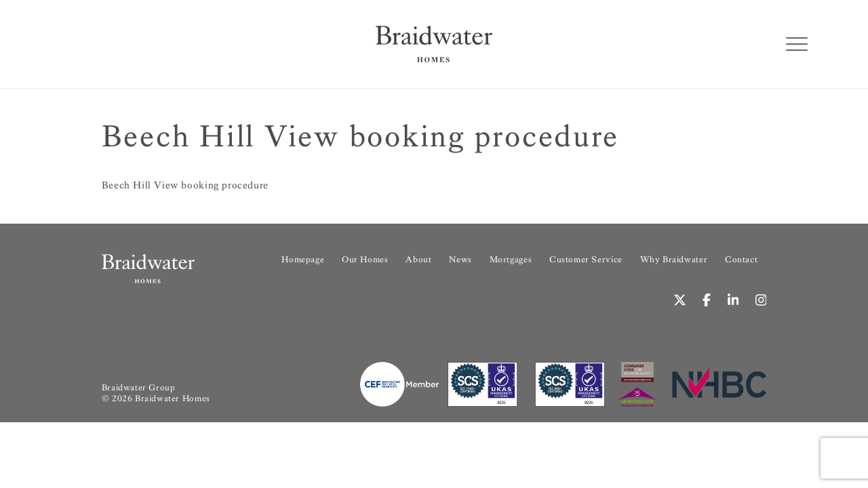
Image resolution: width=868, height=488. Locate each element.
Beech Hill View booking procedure (185, 185)
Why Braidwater (674, 260)
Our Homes (365, 260)
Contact (741, 260)
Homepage (303, 260)
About (418, 260)
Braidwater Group (139, 388)
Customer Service (586, 260)
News (460, 260)
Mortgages (511, 260)
